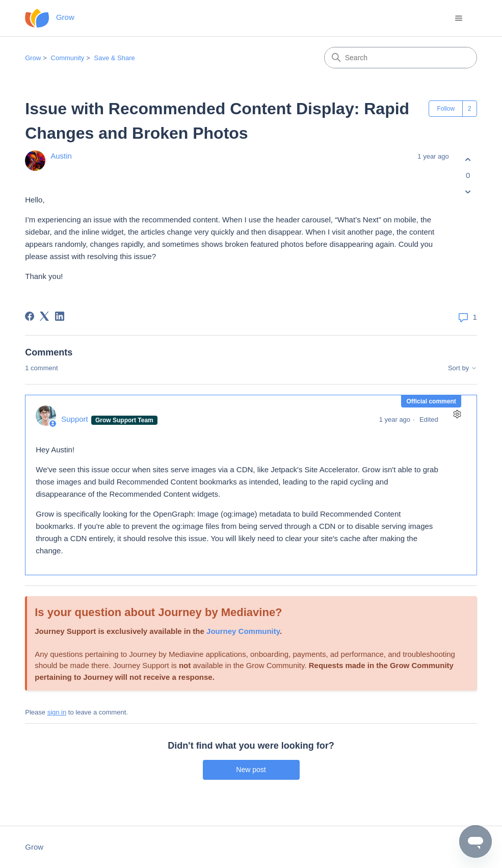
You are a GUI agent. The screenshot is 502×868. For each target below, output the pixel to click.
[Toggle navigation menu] (459, 18)
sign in (57, 712)
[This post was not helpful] (468, 192)
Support (76, 419)
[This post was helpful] (468, 159)
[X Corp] (44, 316)
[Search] (401, 58)
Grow (33, 58)
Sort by (463, 368)
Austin (61, 156)
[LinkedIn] (60, 316)
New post (251, 770)
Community (68, 58)
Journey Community (243, 631)
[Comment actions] (457, 414)
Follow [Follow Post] (446, 109)
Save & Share (115, 58)
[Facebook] (30, 316)
